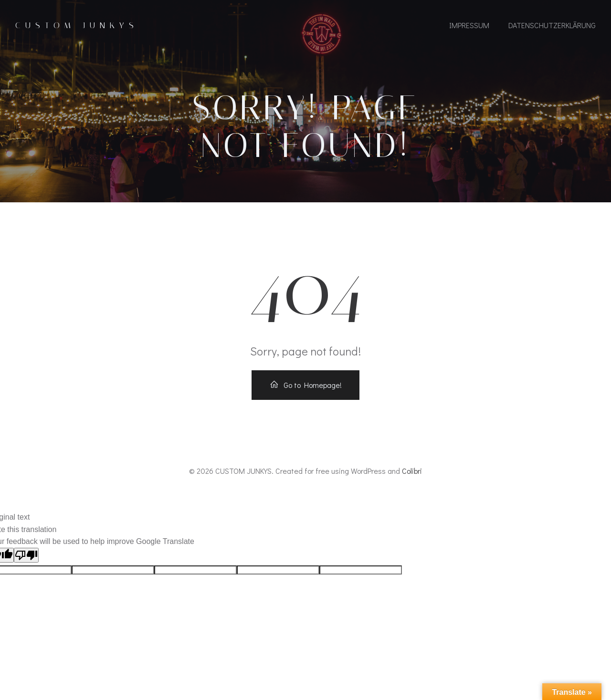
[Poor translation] (26, 555)
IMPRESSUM (469, 25)
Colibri (412, 471)
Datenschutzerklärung (552, 25)
